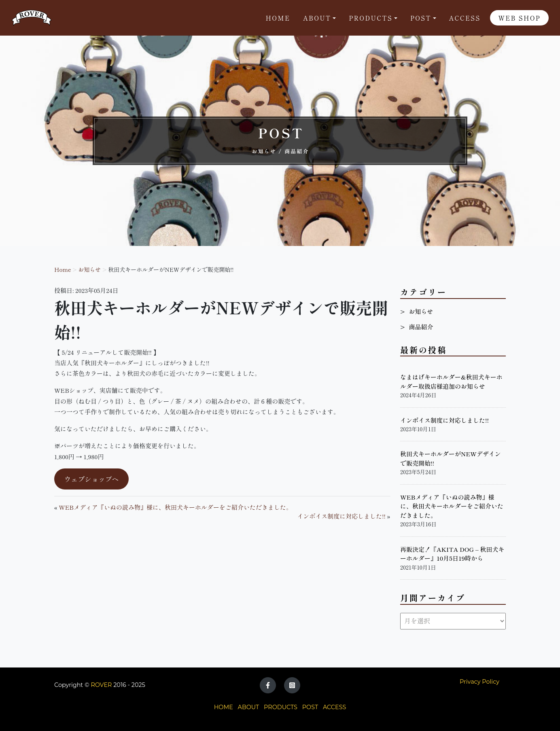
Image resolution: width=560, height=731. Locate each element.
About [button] (317, 18)
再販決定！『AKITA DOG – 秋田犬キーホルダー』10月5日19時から (452, 554)
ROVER (101, 685)
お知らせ (89, 269)
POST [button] (421, 18)
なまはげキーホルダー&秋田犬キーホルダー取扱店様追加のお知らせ (451, 381)
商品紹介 (421, 327)
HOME (224, 707)
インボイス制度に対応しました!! (341, 516)
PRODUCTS (281, 707)
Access (465, 18)
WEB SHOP (519, 18)
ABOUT (249, 707)
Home (278, 18)
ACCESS (334, 707)
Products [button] (371, 18)
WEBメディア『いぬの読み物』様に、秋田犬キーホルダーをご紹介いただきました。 (175, 507)
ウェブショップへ (91, 479)
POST (310, 707)
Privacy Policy (479, 682)
